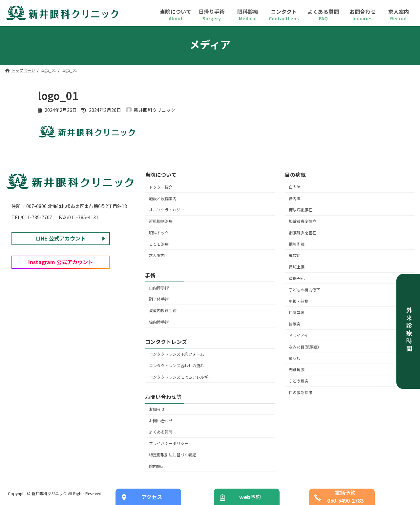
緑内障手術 (159, 322)
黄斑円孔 (297, 278)
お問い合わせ (161, 421)
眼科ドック (159, 232)
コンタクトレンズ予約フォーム (177, 354)
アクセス (152, 497)
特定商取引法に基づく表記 (173, 455)
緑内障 (295, 198)
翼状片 (295, 358)
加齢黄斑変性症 (303, 221)
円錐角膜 (297, 370)
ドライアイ (298, 335)
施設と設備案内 (163, 198)
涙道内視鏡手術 (163, 311)
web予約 (250, 497)
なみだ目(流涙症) (304, 347)
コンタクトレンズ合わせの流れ (177, 365)
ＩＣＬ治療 (159, 244)
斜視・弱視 (299, 301)
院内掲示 (157, 466)
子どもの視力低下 (304, 290)
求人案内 (157, 255)
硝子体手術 (159, 299)
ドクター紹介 (161, 187)
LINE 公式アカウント (61, 238)
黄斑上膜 (297, 267)
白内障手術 (159, 288)
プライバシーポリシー (169, 443)
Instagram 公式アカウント (61, 262)
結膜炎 (295, 324)
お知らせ (157, 409)
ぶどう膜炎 (299, 381)
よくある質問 (161, 432)
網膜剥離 (297, 244)
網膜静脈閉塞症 (303, 232)
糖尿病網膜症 (301, 210)
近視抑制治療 (161, 221)
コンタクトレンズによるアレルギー (180, 377)
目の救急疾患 (301, 392)
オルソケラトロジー (167, 210)
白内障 (295, 187)
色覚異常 (297, 313)
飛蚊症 (295, 255)
